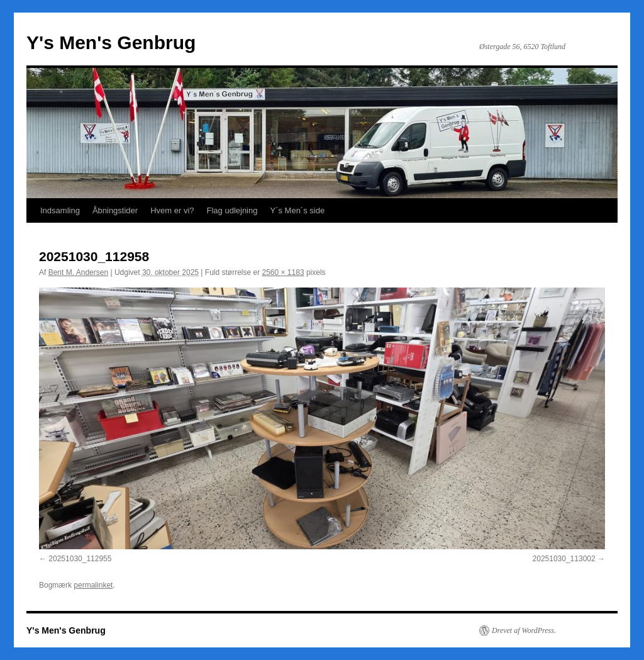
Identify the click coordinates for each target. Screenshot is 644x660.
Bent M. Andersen (78, 272)
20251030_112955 (80, 559)
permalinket (93, 585)
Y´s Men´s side (297, 210)
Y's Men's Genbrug (111, 42)
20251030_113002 (564, 559)
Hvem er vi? (172, 210)
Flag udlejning (232, 210)
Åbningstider (115, 210)
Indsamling (60, 210)
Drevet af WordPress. (524, 630)
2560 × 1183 (283, 272)
